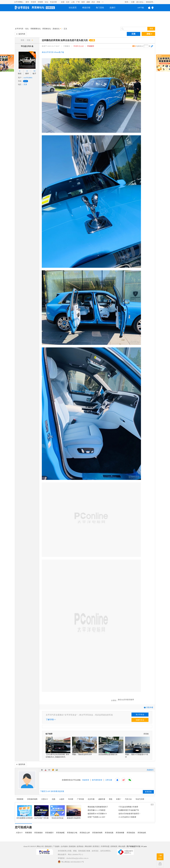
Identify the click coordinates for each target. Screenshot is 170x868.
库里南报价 (39, 833)
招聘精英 (114, 846)
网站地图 (122, 846)
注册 (133, 2)
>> (103, 2)
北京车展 (91, 799)
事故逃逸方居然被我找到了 (98, 807)
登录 (126, 2)
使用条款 (80, 846)
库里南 (146, 734)
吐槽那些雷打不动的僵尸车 (129, 810)
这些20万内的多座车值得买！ (130, 814)
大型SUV (45, 799)
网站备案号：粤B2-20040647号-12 (70, 855)
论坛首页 (73, 8)
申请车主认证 (79, 46)
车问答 (71, 799)
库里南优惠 (109, 833)
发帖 (149, 34)
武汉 (93, 2)
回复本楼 (150, 707)
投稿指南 (72, 846)
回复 (134, 34)
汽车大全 (128, 799)
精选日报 (86, 8)
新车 (27, 2)
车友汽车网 (140, 799)
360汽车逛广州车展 (41, 818)
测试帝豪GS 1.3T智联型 (97, 810)
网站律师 (88, 846)
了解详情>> (51, 720)
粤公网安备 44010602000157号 (71, 862)
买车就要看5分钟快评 (25, 818)
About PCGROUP (29, 846)
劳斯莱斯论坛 (36, 29)
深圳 (83, 2)
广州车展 (80, 799)
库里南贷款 (131, 833)
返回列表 (22, 34)
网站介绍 (40, 846)
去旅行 (112, 8)
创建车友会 (140, 720)
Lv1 (26, 81)
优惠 (54, 799)
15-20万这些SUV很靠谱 (127, 817)
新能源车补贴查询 (74, 818)
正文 (65, 29)
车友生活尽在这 (58, 818)
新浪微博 (130, 700)
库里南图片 (49, 833)
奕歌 (111, 799)
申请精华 (91, 46)
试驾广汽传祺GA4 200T (96, 817)
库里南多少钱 (72, 833)
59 (34, 71)
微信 (120, 700)
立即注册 (109, 780)
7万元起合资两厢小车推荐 (128, 807)
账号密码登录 (97, 780)
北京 (68, 2)
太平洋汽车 (19, 29)
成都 (88, 2)
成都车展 (102, 799)
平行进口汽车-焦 (27, 46)
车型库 (33, 2)
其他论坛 (56, 29)
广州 (78, 2)
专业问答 (53, 2)
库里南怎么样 (85, 833)
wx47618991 (28, 78)
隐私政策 (48, 846)
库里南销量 (120, 833)
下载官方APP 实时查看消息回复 (52, 791)
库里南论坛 (38, 8)
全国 (63, 2)
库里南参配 (60, 833)
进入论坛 (140, 2)
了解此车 (160, 857)
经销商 (40, 2)
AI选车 (62, 799)
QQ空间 (124, 700)
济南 (98, 2)
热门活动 (100, 8)
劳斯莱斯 (20, 799)
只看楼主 (67, 46)
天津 (25, 84)
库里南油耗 (142, 833)
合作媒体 (64, 846)
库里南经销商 (32, 799)
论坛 (46, 2)
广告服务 (56, 846)
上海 (73, 2)
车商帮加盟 (105, 846)
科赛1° (119, 799)
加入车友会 (140, 715)
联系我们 (96, 846)
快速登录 (86, 780)
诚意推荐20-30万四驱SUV (97, 814)
